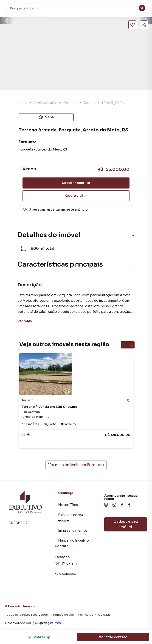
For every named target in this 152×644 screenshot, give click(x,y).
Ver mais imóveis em (76, 465)
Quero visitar (76, 196)
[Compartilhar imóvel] (144, 25)
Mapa (46, 117)
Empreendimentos (73, 531)
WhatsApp (39, 637)
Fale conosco (65, 574)
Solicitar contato (76, 183)
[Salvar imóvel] (133, 25)
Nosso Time (68, 505)
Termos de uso (63, 615)
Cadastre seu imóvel (126, 524)
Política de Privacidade (94, 615)
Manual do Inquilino (73, 540)
